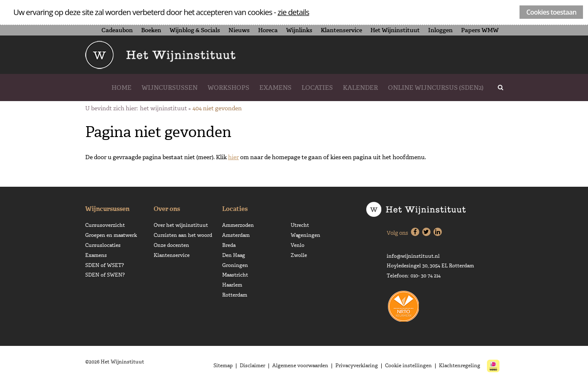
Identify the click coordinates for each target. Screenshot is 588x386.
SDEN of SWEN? (105, 275)
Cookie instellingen (408, 366)
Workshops (228, 88)
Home (122, 88)
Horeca (268, 30)
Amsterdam (236, 235)
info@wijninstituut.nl (413, 256)
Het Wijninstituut (395, 30)
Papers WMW (480, 30)
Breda (229, 245)
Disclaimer (252, 366)
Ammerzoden (238, 225)
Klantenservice (341, 30)
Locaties (317, 88)
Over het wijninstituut (181, 225)
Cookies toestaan (551, 12)
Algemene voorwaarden (300, 366)
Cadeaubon (117, 30)
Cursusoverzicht (105, 225)
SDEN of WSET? (105, 265)
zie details (294, 12)
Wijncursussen (170, 88)
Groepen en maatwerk (111, 235)
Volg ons (397, 233)
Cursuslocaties (103, 245)
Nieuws (239, 30)
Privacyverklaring (357, 366)
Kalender (360, 88)
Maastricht (235, 275)
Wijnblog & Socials (195, 30)
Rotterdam (235, 295)
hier (233, 157)
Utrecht (300, 225)
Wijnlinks (299, 30)
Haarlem (232, 285)
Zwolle (299, 255)
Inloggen (440, 30)
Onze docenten (171, 245)
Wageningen (305, 235)
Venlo (298, 245)
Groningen (235, 265)
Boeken (151, 30)
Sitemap (223, 366)
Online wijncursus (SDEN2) (436, 88)
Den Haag (234, 255)
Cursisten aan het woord (183, 235)
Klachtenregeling (460, 366)
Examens (275, 88)
